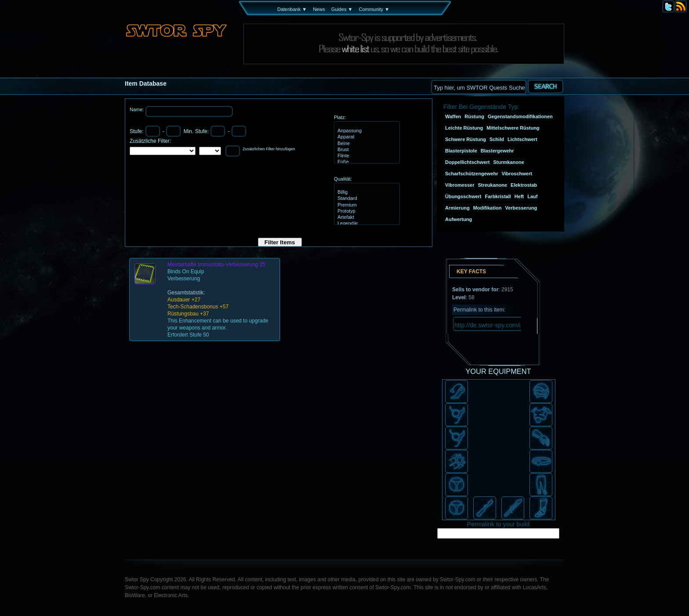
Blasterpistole (461, 151)
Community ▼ (374, 9)
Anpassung (366, 131)
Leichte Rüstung (464, 128)
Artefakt (366, 217)
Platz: (340, 117)
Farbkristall (498, 196)
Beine (366, 144)
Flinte (366, 156)
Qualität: (343, 179)
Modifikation (488, 208)
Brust (366, 150)
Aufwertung (459, 219)
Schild (497, 139)
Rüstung (474, 116)
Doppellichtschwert (467, 162)
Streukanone (492, 185)
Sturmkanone (508, 162)
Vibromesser (460, 185)
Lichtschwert (522, 139)
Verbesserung (521, 208)
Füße (366, 162)
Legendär (366, 224)
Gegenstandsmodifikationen (520, 116)
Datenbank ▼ (292, 9)
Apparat (366, 137)
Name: (137, 109)
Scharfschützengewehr (471, 174)
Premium (366, 205)
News (319, 9)
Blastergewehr (497, 151)
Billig (366, 192)
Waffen (453, 116)
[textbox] (479, 87)
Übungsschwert (463, 196)
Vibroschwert (517, 174)
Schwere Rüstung (466, 139)
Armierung (457, 208)
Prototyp (366, 211)
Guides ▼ (342, 9)
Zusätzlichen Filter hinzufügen (269, 149)
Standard (366, 199)
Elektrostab (524, 185)
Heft (519, 196)
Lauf (532, 196)
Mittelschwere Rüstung (513, 128)
